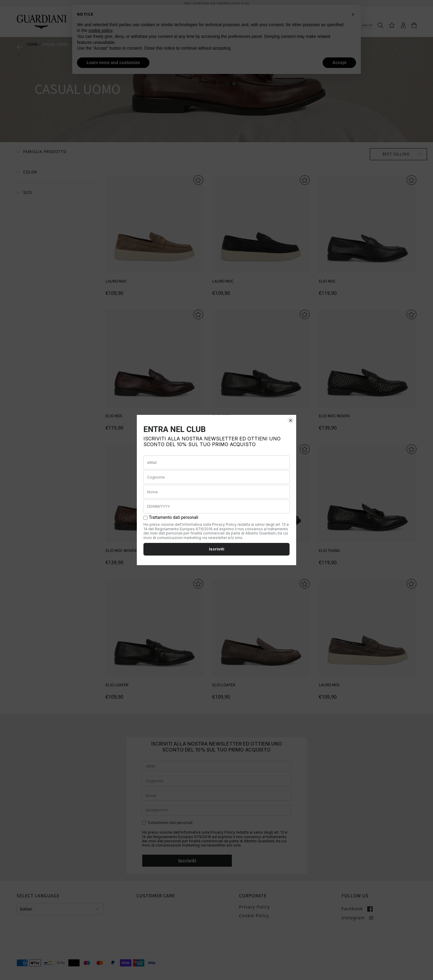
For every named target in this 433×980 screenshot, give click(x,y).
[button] (353, 14)
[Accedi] (401, 25)
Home (32, 44)
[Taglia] (24, 193)
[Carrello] (411, 25)
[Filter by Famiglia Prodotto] (57, 152)
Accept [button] (339, 63)
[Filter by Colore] (57, 173)
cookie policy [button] (100, 30)
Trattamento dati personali (170, 823)
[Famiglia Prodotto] (41, 152)
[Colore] (27, 173)
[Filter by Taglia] (57, 193)
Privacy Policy (254, 907)
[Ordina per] (398, 154)
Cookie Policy (254, 916)
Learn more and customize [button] (113, 63)
